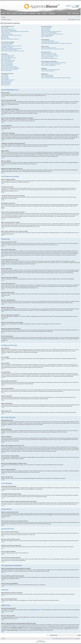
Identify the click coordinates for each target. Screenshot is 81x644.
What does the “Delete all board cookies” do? (10, 39)
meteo (8, 13)
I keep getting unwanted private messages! (50, 42)
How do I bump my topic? (6, 71)
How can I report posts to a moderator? (9, 67)
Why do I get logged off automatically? (9, 30)
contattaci (76, 13)
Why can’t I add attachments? (7, 64)
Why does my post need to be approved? (9, 69)
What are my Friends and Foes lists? (49, 48)
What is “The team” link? (46, 37)
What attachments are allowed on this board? (50, 70)
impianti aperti (23, 13)
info (69, 13)
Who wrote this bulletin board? (47, 75)
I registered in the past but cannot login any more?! (11, 35)
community (52, 13)
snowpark (32, 13)
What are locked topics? (6, 84)
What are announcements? (7, 81)
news (39, 13)
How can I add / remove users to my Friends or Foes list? (53, 49)
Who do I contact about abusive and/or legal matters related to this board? (56, 78)
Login (79, 19)
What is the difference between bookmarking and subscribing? (54, 63)
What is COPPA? (5, 37)
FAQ (70, 19)
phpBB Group (37, 610)
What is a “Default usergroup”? (47, 35)
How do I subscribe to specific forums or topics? (51, 64)
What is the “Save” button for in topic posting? (10, 68)
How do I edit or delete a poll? (7, 62)
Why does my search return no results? (49, 55)
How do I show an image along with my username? (11, 48)
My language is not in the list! (7, 47)
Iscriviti (74, 19)
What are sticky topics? (6, 82)
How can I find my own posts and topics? (49, 58)
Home (3, 13)
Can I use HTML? (5, 76)
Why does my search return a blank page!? (50, 56)
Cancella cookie (59, 638)
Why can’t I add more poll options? (8, 60)
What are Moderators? (46, 29)
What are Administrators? (46, 28)
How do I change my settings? (7, 43)
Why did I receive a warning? (7, 65)
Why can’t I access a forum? (7, 63)
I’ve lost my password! (6, 33)
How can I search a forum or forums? (49, 53)
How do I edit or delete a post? (7, 57)
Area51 (72, 617)
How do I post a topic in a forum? (8, 55)
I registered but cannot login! (7, 34)
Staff (54, 638)
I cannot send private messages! (48, 41)
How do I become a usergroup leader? (49, 33)
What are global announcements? (8, 80)
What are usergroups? (46, 30)
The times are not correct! (6, 45)
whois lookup (13, 626)
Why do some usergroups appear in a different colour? (52, 34)
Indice (4, 17)
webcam (14, 13)
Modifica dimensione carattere (79, 17)
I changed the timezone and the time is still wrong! (11, 46)
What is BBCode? (5, 75)
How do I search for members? (47, 57)
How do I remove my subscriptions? (48, 65)
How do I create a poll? (6, 59)
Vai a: (48, 635)
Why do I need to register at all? (8, 29)
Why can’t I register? (5, 38)
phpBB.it (44, 642)
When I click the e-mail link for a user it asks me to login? (13, 51)
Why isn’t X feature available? (47, 76)
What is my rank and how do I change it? (9, 50)
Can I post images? (5, 79)
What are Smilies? (5, 77)
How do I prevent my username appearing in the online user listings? (15, 31)
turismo (44, 13)
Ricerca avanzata (75, 7)
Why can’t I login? (5, 28)
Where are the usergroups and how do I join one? (51, 31)
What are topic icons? (6, 85)
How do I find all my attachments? (48, 71)
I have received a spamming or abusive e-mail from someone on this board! (56, 43)
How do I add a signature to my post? (9, 58)
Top (3, 97)
